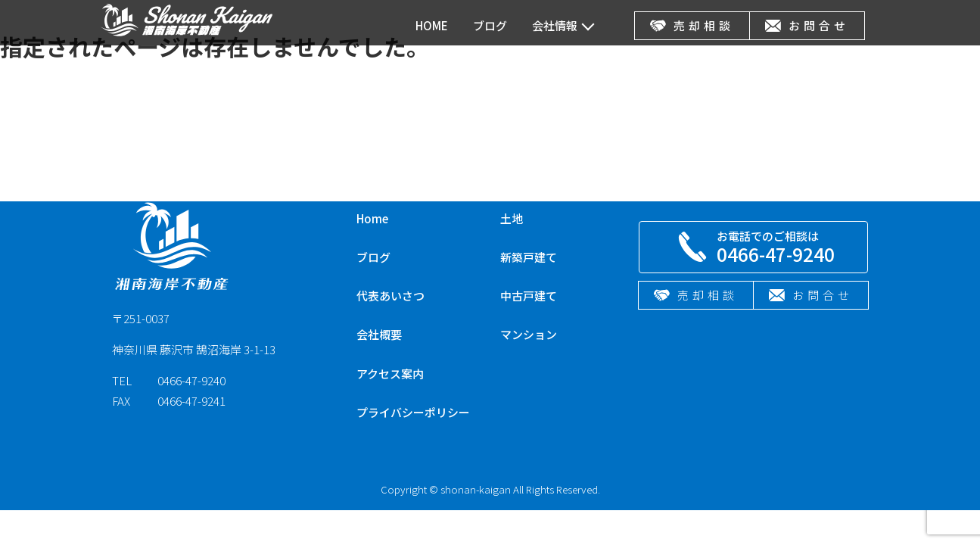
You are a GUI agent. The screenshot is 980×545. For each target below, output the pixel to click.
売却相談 (692, 25)
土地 (512, 218)
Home (372, 218)
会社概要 (379, 334)
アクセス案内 (390, 374)
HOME (432, 25)
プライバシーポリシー (413, 412)
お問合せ (807, 25)
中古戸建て (529, 296)
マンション (529, 334)
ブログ (490, 25)
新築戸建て (529, 257)
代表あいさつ (390, 296)
